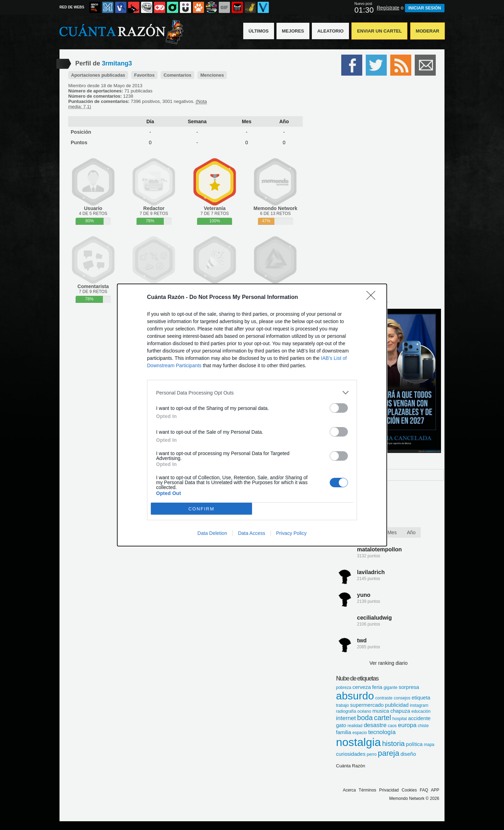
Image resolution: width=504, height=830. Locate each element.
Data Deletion (212, 533)
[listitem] (252, 393)
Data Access (252, 533)
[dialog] (252, 415)
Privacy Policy (291, 533)
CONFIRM (201, 509)
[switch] (339, 408)
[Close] (373, 298)
